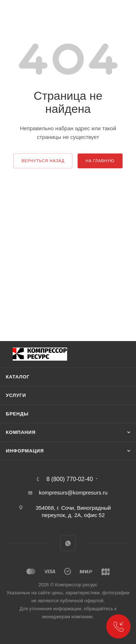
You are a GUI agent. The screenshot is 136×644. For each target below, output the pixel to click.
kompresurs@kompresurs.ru (73, 493)
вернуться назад (43, 161)
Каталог (18, 377)
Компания (21, 432)
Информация (25, 451)
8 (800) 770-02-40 (70, 479)
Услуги (16, 395)
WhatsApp (68, 543)
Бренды (17, 414)
